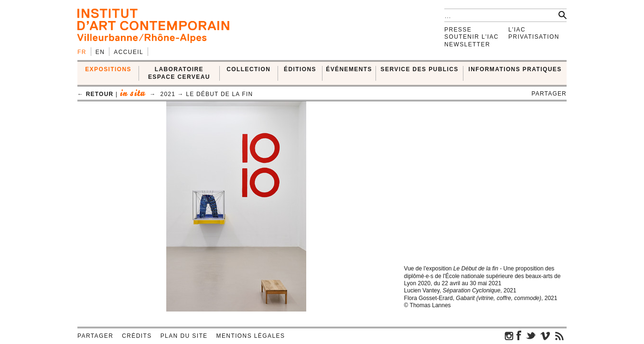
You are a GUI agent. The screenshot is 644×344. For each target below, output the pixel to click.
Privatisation (534, 37)
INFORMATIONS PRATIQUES (515, 69)
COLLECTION (248, 69)
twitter (531, 335)
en (100, 52)
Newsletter (467, 44)
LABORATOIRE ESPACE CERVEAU (179, 73)
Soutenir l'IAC (472, 37)
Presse (458, 30)
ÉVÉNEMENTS (349, 69)
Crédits (137, 336)
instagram (509, 335)
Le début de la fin (219, 94)
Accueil (129, 52)
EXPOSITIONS (108, 69)
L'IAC (517, 30)
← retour (95, 94)
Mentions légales (251, 336)
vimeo (545, 335)
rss (559, 335)
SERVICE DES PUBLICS (420, 69)
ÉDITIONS (300, 69)
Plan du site (184, 336)
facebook (519, 335)
